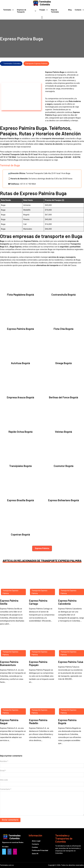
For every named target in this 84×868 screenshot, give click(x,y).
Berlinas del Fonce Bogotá (64, 397)
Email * (3, 771)
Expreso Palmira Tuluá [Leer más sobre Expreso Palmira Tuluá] (71, 662)
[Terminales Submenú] (13, 10)
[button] (42, 548)
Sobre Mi (35, 853)
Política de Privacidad (40, 850)
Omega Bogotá (64, 363)
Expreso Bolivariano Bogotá (64, 500)
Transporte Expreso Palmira (36, 64)
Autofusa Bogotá (20, 363)
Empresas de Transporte (22, 11)
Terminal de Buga (10, 165)
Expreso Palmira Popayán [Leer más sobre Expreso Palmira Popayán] (38, 663)
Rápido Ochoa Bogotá (20, 432)
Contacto (78, 10)
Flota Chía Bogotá (64, 329)
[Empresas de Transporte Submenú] (35, 11)
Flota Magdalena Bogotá (20, 295)
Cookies (35, 847)
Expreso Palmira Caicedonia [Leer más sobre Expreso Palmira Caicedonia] (67, 602)
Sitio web (4, 780)
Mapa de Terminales (55, 11)
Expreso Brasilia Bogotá (20, 500)
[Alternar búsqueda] (42, 17)
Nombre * (4, 761)
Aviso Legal (36, 841)
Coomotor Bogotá (64, 466)
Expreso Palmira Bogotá (20, 329)
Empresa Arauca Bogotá (20, 397)
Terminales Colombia (11, 64)
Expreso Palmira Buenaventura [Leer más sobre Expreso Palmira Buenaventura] (9, 663)
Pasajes (42, 10)
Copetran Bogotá (20, 534)
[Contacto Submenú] (83, 10)
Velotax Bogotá (64, 432)
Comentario (6, 789)
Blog (70, 10)
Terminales (7, 10)
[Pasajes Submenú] (47, 10)
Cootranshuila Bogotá (64, 295)
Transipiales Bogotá (20, 466)
